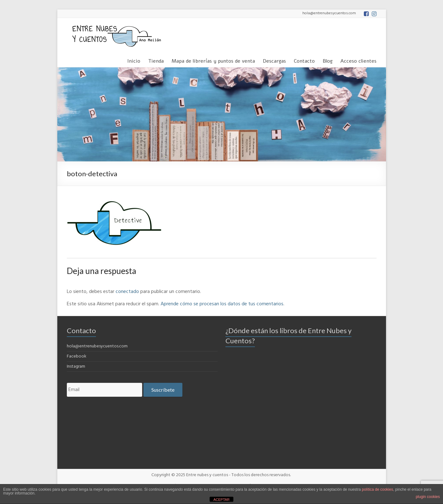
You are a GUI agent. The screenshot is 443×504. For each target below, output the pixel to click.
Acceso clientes (358, 60)
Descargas (274, 60)
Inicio (134, 60)
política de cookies (378, 489)
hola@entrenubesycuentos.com (97, 346)
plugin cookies (428, 497)
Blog (328, 60)
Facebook (77, 356)
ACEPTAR (221, 500)
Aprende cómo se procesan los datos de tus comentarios (222, 304)
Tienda (156, 60)
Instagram (76, 367)
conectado (127, 292)
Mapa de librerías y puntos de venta (213, 60)
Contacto (304, 60)
